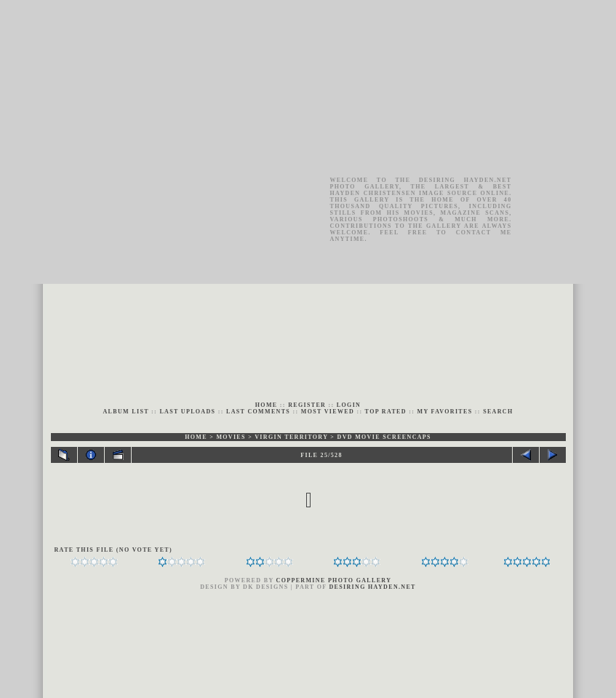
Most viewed (328, 412)
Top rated (386, 412)
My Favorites (445, 412)
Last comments (258, 412)
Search (498, 412)
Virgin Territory (291, 437)
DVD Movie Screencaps (384, 437)
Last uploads (187, 412)
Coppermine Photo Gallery (334, 580)
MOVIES (231, 437)
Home (267, 405)
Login (349, 405)
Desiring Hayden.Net (373, 587)
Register (307, 405)
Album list (126, 412)
